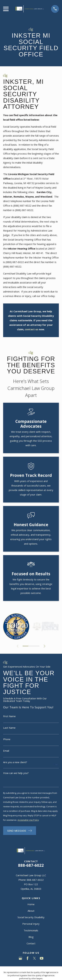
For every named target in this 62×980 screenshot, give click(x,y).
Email (6, 751)
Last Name (9, 728)
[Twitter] (34, 958)
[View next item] (45, 646)
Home (31, 904)
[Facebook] (28, 958)
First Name (9, 716)
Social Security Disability (31, 917)
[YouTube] (42, 958)
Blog (31, 937)
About (31, 911)
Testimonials (31, 930)
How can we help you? (16, 773)
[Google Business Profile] (20, 958)
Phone (7, 739)
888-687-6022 (31, 865)
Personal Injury (31, 924)
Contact (31, 943)
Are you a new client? (15, 762)
